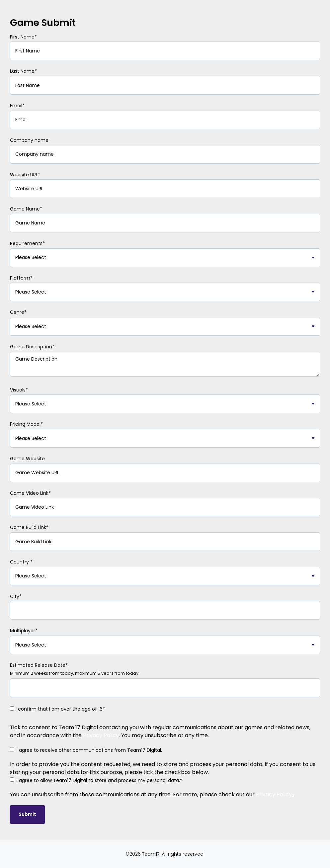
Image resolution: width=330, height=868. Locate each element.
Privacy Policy (101, 735)
